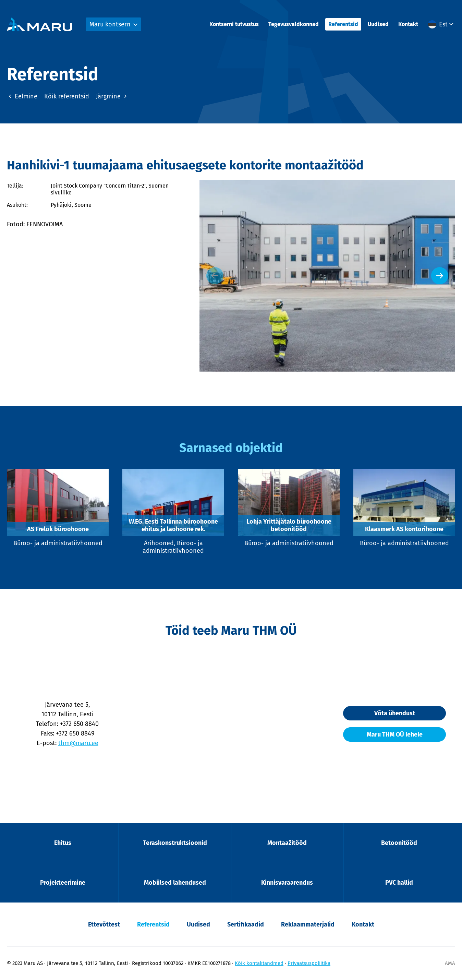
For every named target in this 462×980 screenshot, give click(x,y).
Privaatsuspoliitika (309, 963)
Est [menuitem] (443, 24)
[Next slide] (440, 276)
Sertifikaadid (246, 924)
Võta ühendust (395, 713)
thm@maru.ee (78, 743)
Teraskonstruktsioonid (175, 843)
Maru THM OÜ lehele (395, 734)
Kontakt (408, 24)
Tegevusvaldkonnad (294, 24)
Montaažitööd (287, 843)
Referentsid (343, 24)
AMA (450, 963)
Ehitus (63, 843)
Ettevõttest (104, 924)
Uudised (378, 24)
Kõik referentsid (67, 96)
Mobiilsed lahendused (175, 883)
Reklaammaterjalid (308, 924)
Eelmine (22, 96)
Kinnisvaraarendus (287, 883)
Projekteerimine (63, 883)
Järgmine (112, 96)
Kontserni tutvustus (234, 24)
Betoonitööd (399, 843)
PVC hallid (399, 883)
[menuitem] (442, 24)
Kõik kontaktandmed (259, 963)
